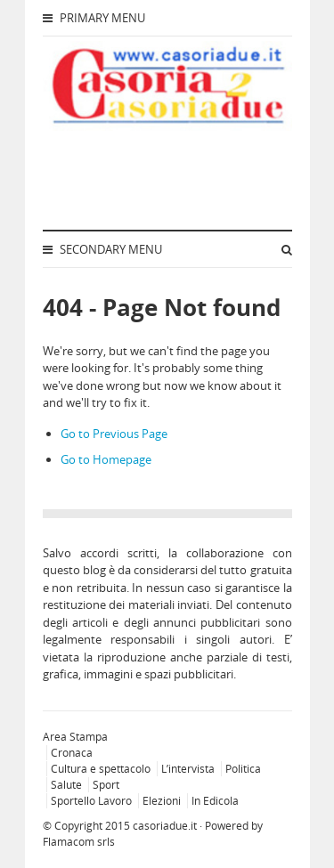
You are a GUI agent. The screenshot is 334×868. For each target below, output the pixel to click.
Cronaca (72, 753)
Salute (66, 785)
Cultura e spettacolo (101, 769)
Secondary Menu (102, 249)
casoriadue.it (165, 826)
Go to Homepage (106, 459)
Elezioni (162, 801)
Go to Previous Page (114, 434)
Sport (106, 785)
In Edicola (215, 801)
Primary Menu (94, 18)
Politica (243, 769)
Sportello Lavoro (91, 801)
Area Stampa (75, 737)
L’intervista (188, 769)
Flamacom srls (79, 842)
